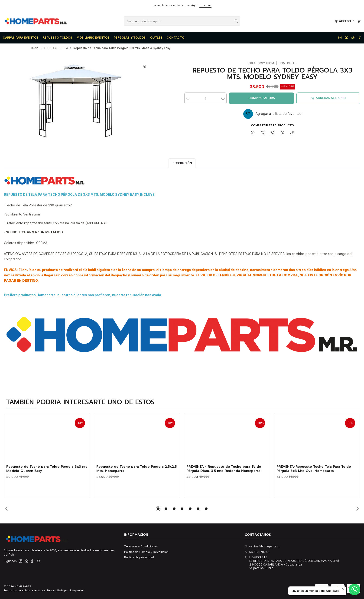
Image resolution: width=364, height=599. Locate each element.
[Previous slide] (7, 509)
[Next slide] (357, 509)
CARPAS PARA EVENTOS (21, 38)
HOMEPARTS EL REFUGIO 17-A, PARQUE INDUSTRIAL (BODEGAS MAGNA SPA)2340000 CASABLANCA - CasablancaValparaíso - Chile (292, 563)
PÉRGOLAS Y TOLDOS (130, 38)
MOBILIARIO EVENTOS (93, 38)
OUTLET (156, 38)
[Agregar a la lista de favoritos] (272, 114)
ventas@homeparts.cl (262, 546)
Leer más (205, 5)
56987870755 (257, 552)
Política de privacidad (139, 557)
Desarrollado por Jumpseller (65, 590)
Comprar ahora (262, 98)
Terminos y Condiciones (141, 546)
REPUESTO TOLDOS (57, 38)
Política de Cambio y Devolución (146, 552)
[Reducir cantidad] (188, 98)
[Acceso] (345, 21)
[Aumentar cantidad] (223, 98)
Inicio (35, 48)
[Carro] (359, 21)
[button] (158, 509)
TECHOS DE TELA (56, 48)
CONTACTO (175, 38)
